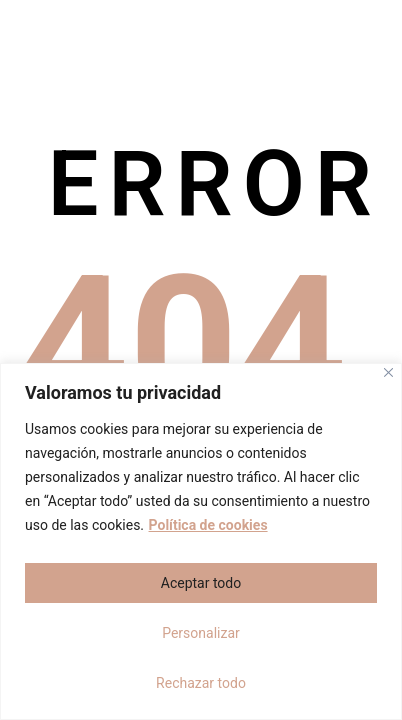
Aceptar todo (201, 583)
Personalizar (201, 633)
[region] (201, 541)
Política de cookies (208, 525)
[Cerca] (388, 372)
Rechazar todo (201, 683)
